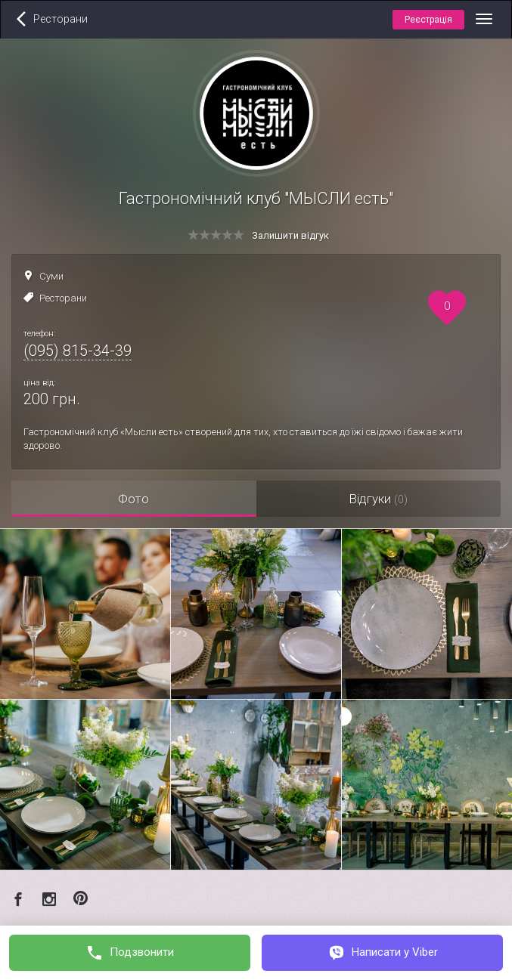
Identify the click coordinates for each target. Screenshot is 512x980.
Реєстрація (428, 20)
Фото (133, 499)
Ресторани (63, 298)
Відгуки (378, 499)
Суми (51, 276)
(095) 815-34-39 (78, 351)
